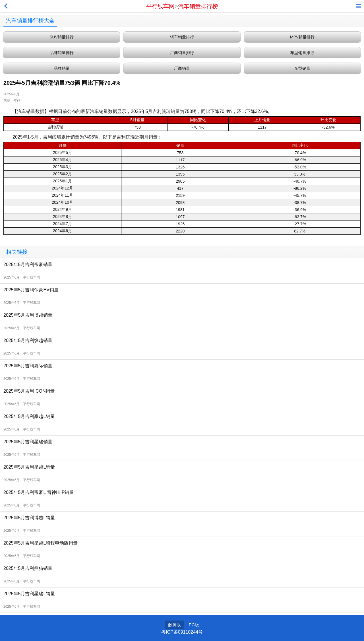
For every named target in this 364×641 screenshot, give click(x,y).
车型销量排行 (302, 53)
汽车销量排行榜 (198, 6)
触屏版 (174, 625)
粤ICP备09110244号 (182, 632)
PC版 (194, 625)
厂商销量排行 (182, 53)
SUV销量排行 (62, 37)
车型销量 (302, 68)
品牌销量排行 (62, 53)
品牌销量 (62, 68)
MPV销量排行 (302, 37)
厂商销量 (182, 68)
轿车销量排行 (182, 37)
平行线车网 (160, 6)
